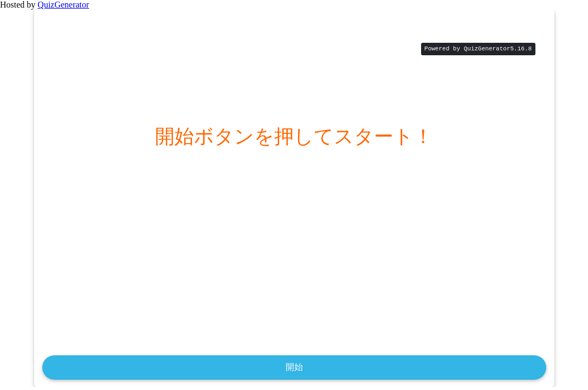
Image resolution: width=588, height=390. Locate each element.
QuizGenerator (63, 5)
